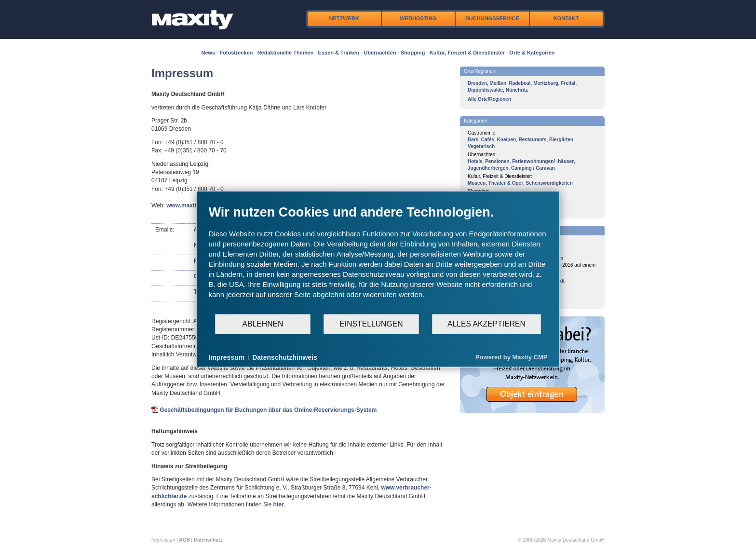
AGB (185, 540)
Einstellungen (371, 324)
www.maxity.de (187, 205)
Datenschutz (208, 540)
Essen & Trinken (339, 53)
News (209, 53)
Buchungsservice (492, 18)
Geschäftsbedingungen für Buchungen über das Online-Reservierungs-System (268, 410)
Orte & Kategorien (532, 53)
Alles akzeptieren (486, 324)
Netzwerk (344, 18)
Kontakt (566, 18)
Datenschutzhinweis (285, 357)
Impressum (227, 357)
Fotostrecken (236, 53)
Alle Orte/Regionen (489, 99)
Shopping (413, 53)
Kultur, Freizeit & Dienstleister (467, 53)
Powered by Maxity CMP (512, 357)
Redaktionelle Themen (286, 53)
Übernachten (380, 53)
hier (279, 504)
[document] (378, 259)
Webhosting (418, 18)
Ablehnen (263, 324)
